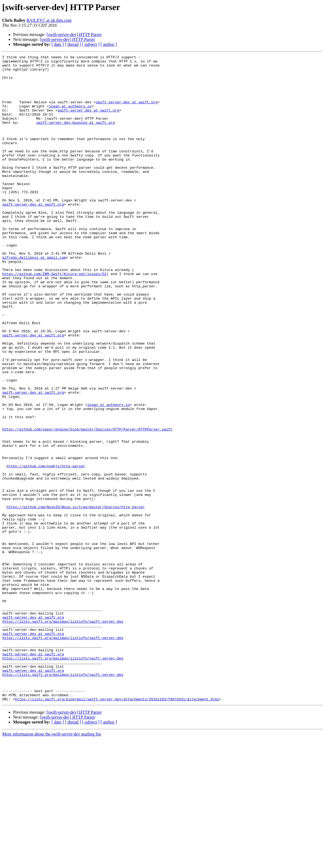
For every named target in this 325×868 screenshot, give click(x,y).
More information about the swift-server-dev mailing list (52, 863)
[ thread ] (73, 44)
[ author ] (109, 44)
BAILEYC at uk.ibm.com (49, 20)
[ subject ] (91, 44)
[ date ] (58, 44)
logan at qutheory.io (70, 117)
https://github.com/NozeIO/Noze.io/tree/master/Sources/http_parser (76, 598)
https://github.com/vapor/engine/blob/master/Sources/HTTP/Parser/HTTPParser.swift (87, 504)
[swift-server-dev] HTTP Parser (74, 34)
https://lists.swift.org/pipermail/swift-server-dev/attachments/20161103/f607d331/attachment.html (117, 828)
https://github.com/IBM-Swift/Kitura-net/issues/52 (54, 318)
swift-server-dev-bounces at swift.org (76, 136)
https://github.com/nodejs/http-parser (46, 548)
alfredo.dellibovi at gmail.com (34, 298)
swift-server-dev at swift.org (127, 112)
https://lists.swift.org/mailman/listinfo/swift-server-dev (63, 735)
